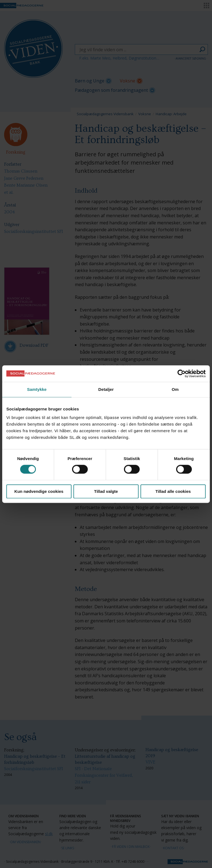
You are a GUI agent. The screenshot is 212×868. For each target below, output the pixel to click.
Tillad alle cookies (173, 491)
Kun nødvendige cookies (39, 491)
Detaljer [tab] (106, 389)
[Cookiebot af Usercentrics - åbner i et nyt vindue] (181, 373)
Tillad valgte (106, 491)
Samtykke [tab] (37, 389)
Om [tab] (175, 389)
